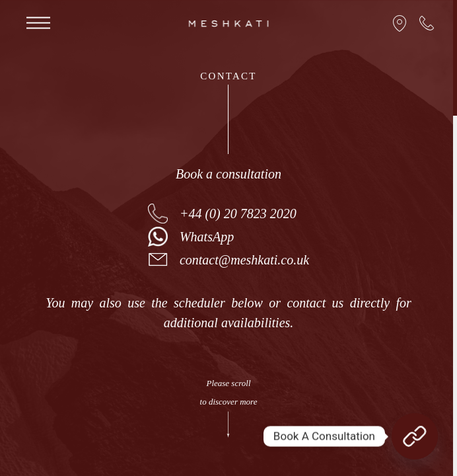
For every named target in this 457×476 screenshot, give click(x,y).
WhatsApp (207, 237)
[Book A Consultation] (415, 436)
